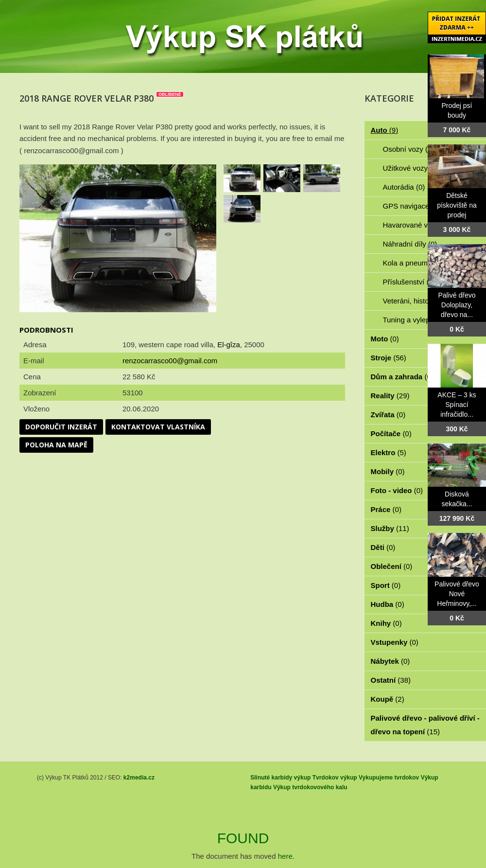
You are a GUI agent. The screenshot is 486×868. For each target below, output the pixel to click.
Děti (383, 547)
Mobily (388, 471)
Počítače (391, 434)
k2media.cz (139, 778)
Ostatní (391, 680)
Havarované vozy (417, 225)
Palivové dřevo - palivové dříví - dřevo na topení (425, 725)
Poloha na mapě (56, 445)
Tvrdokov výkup (335, 778)
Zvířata (388, 415)
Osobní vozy (409, 149)
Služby (390, 528)
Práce (386, 509)
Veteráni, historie (416, 301)
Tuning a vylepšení (419, 320)
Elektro (389, 452)
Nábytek (391, 661)
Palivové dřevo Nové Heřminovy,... (457, 594)
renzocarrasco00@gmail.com (170, 361)
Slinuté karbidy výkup (280, 778)
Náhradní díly (410, 244)
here (285, 856)
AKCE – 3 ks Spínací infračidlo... (457, 405)
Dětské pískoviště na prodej (457, 205)
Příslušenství (409, 282)
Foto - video (397, 490)
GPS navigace (412, 206)
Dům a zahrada (402, 377)
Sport (386, 585)
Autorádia (404, 187)
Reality (390, 396)
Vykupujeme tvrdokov (389, 778)
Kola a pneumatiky (418, 263)
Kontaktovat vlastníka (158, 427)
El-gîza (229, 345)
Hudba (388, 604)
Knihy (386, 623)
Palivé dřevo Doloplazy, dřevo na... (457, 305)
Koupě (388, 699)
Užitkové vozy (411, 168)
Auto (385, 130)
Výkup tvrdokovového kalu (310, 787)
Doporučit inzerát (61, 427)
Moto (385, 339)
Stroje (389, 358)
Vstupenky (395, 642)
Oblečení (392, 566)
